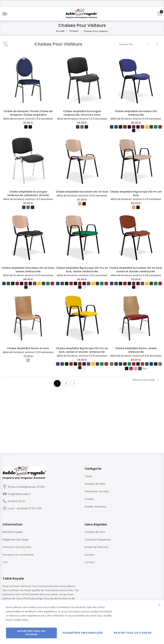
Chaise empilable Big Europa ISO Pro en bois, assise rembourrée (82, 272)
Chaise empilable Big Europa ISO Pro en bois (136, 196)
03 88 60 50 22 (16, 501)
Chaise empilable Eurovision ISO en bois (82, 194)
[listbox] (28, 129)
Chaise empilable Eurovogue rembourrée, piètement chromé (28, 196)
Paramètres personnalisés (83, 633)
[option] (26, 129)
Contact (90, 562)
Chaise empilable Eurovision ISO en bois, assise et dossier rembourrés (136, 272)
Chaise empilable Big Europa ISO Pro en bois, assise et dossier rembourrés (82, 352)
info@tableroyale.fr (19, 494)
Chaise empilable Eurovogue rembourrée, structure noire (82, 115)
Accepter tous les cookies (31, 633)
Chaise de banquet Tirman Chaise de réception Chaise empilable (28, 115)
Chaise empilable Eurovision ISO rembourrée (136, 115)
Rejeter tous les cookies (133, 633)
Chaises (74, 33)
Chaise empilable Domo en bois (28, 351)
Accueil (60, 33)
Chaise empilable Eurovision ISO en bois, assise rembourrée (28, 272)
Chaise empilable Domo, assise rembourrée (136, 352)
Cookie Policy (21, 620)
